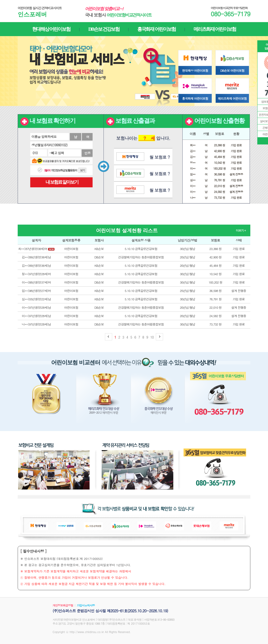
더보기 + (241, 230)
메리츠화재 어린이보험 (232, 98)
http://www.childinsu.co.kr (87, 632)
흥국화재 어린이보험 (195, 98)
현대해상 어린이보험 (195, 70)
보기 (82, 170)
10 (152, 337)
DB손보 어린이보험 (232, 70)
